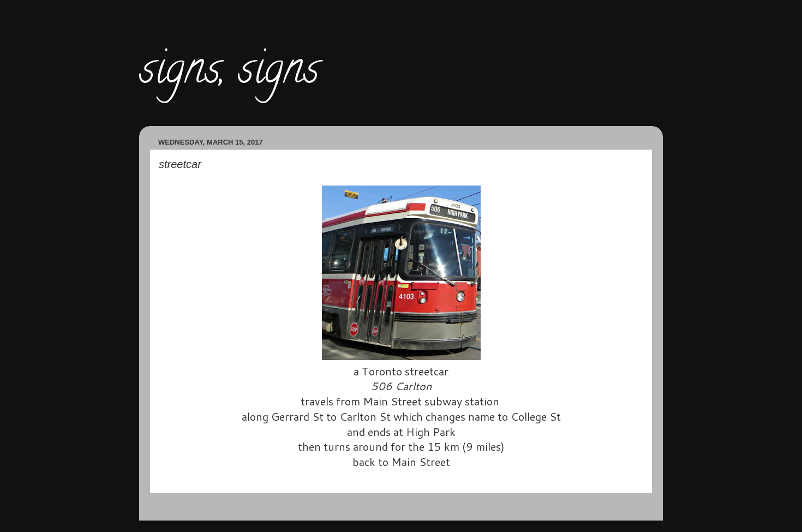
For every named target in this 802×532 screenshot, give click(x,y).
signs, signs (229, 73)
